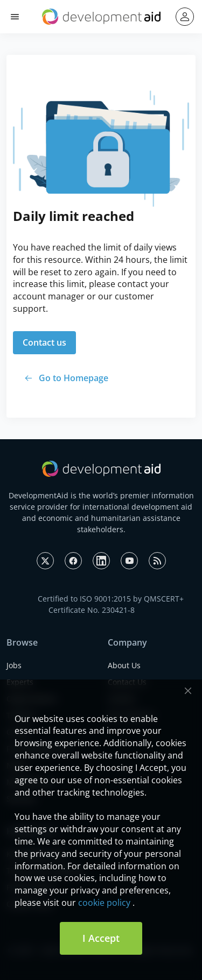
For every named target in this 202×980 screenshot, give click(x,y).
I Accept (101, 938)
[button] (15, 17)
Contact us (44, 342)
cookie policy (104, 903)
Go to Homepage (74, 378)
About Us (124, 665)
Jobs (14, 665)
